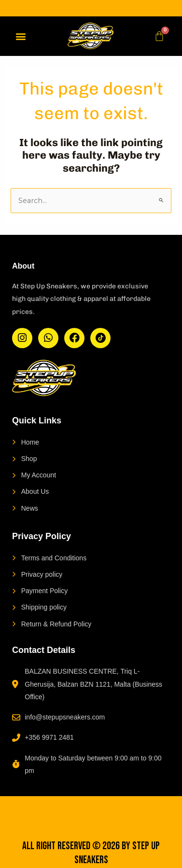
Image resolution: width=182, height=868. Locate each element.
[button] (21, 36)
